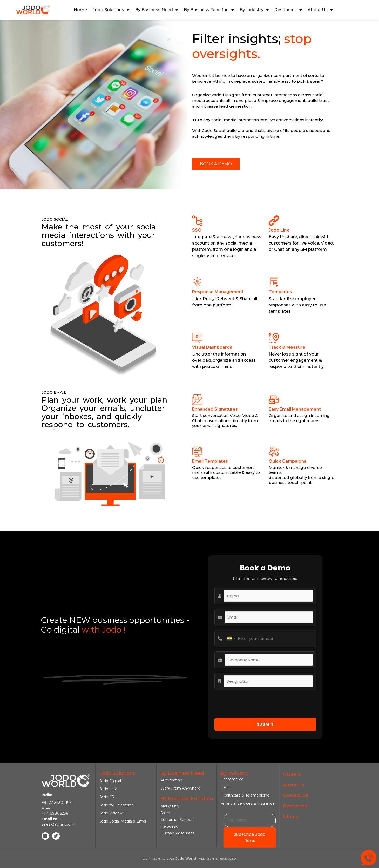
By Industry (254, 10)
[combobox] (231, 639)
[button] (216, 164)
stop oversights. (252, 46)
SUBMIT (265, 724)
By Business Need (157, 10)
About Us (320, 10)
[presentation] (254, 704)
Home (80, 10)
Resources (288, 10)
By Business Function (209, 10)
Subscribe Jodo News (250, 837)
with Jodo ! (103, 630)
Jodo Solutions (111, 10)
